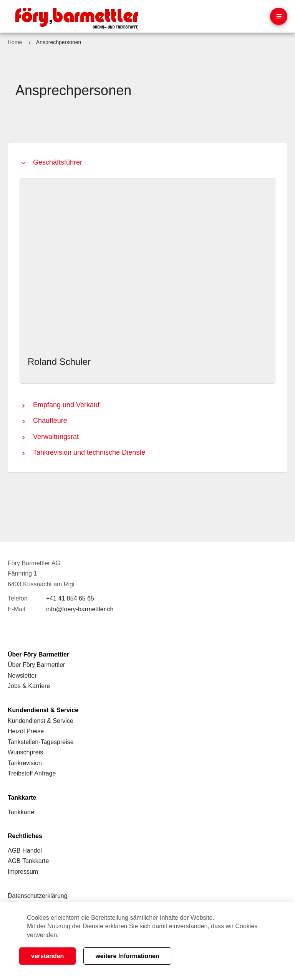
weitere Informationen (127, 956)
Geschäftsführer (58, 162)
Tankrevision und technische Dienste (89, 452)
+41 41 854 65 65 (70, 598)
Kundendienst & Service (41, 721)
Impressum (23, 872)
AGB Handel (25, 850)
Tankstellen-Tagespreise (41, 742)
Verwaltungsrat (56, 437)
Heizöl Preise (26, 731)
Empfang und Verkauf (66, 405)
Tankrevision (25, 763)
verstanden (47, 956)
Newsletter (22, 676)
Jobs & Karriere (29, 686)
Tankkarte (21, 812)
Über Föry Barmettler (36, 665)
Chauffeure (50, 421)
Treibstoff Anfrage (32, 773)
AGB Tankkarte (28, 861)
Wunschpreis (25, 752)
